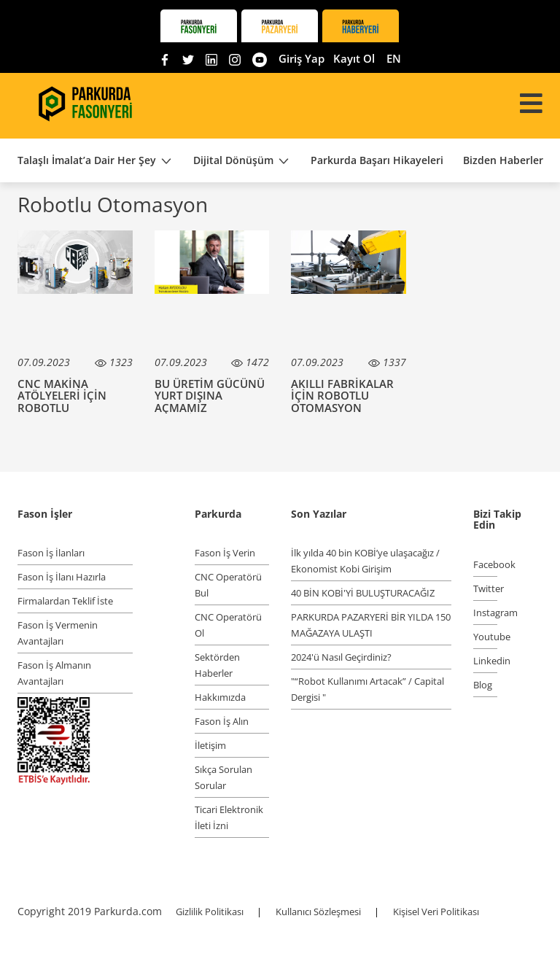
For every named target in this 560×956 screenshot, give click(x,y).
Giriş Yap (302, 58)
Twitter (485, 588)
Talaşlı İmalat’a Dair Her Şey (96, 161)
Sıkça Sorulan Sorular (223, 777)
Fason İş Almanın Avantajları (54, 673)
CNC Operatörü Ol (228, 625)
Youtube (485, 637)
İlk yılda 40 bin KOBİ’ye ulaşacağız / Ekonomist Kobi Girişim (365, 561)
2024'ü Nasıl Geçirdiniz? (341, 657)
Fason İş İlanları (51, 553)
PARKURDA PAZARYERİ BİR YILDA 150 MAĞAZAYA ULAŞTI (371, 625)
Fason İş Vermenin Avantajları (58, 633)
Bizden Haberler (503, 160)
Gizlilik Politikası (211, 912)
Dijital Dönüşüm (242, 161)
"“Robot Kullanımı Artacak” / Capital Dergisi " (367, 689)
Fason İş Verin (225, 553)
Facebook (485, 564)
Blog (483, 685)
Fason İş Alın (222, 721)
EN (394, 58)
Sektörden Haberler (217, 665)
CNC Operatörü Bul (228, 585)
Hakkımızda (220, 697)
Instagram (485, 613)
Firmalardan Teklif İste (65, 601)
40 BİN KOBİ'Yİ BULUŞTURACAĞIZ (363, 593)
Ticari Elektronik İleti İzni (229, 817)
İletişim (210, 745)
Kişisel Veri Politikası (436, 912)
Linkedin (485, 661)
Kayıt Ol (354, 58)
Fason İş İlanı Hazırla (62, 577)
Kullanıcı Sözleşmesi (319, 912)
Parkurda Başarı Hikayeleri (377, 160)
